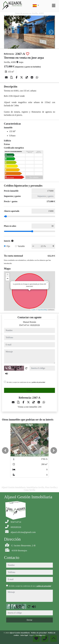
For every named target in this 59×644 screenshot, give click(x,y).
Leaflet (33, 310)
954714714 (24, 325)
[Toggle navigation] (54, 6)
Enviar (29, 390)
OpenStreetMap (42, 310)
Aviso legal (24, 635)
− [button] (8, 279)
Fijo (8, 246)
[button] (5, 450)
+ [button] (8, 275)
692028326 (35, 325)
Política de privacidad (39, 633)
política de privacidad (39, 382)
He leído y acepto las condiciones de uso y (26, 382)
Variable (21, 246)
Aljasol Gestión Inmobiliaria (20, 633)
